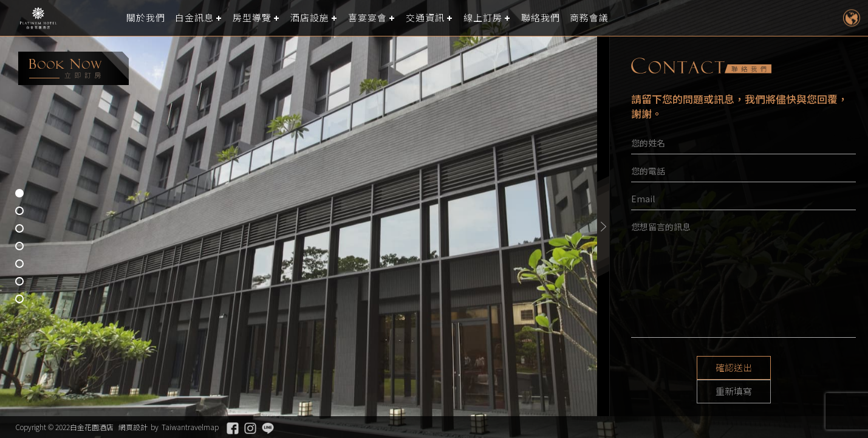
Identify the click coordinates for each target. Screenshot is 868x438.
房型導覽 (252, 18)
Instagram (250, 428)
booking (73, 68)
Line (268, 428)
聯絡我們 (541, 18)
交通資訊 (425, 18)
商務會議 (589, 18)
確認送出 (698, 368)
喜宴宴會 (367, 18)
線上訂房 (483, 18)
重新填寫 (789, 368)
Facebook (233, 428)
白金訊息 (194, 18)
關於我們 (146, 18)
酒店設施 (310, 18)
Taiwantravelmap (190, 427)
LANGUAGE (851, 18)
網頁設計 (133, 427)
